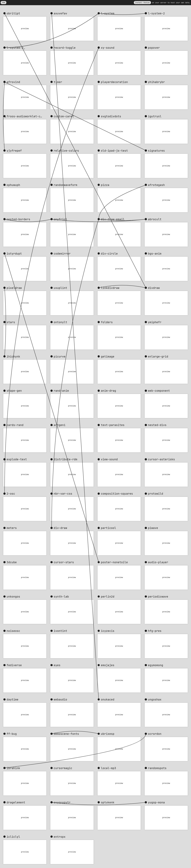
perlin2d (108, 596)
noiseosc (13, 631)
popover (154, 48)
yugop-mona (156, 802)
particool (108, 528)
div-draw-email (113, 219)
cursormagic (63, 768)
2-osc (11, 494)
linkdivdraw (110, 288)
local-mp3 (108, 768)
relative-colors (66, 151)
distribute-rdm (65, 459)
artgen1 (60, 425)
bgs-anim (155, 254)
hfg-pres (155, 631)
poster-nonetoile (114, 562)
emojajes (108, 665)
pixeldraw (14, 288)
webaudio (60, 699)
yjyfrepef (14, 151)
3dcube (12, 562)
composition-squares (117, 494)
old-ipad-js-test (114, 151)
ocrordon (155, 734)
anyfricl (60, 219)
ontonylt (60, 322)
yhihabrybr (156, 82)
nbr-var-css (63, 494)
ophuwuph (13, 185)
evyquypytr (62, 802)
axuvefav (60, 13)
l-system (108, 13)
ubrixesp (108, 734)
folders (107, 322)
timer (58, 82)
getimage (108, 356)
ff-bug (12, 734)
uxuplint (60, 288)
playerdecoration (114, 82)
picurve (60, 356)
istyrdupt (14, 254)
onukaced (108, 699)
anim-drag (108, 391)
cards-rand (15, 425)
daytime (13, 699)
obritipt (13, 13)
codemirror (62, 254)
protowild (156, 494)
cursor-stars (64, 562)
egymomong (156, 665)
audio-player (158, 562)
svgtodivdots (111, 116)
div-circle (109, 254)
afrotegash (156, 185)
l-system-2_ (16, 48)
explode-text (17, 459)
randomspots (157, 768)
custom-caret (64, 116)
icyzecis (108, 631)
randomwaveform (65, 185)
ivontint (60, 631)
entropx (60, 837)
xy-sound (108, 48)
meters (12, 528)
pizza (105, 185)
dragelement (16, 802)
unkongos (13, 596)
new (4, 2)
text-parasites (113, 425)
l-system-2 (156, 13)
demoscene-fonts (66, 734)
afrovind (13, 82)
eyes (57, 665)
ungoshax (155, 699)
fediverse (14, 665)
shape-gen (14, 391)
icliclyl (13, 837)
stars (11, 322)
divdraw (154, 288)
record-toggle (65, 48)
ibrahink (13, 768)
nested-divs (157, 425)
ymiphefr (155, 322)
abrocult (155, 219)
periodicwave (158, 596)
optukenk (108, 802)
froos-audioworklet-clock (27, 116)
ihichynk (13, 356)
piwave (153, 528)
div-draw (60, 528)
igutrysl (155, 116)
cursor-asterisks (161, 459)
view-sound (109, 459)
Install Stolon (142, 3)
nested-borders (18, 219)
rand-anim (61, 391)
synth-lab (61, 596)
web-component (159, 391)
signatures (156, 151)
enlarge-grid (158, 356)
